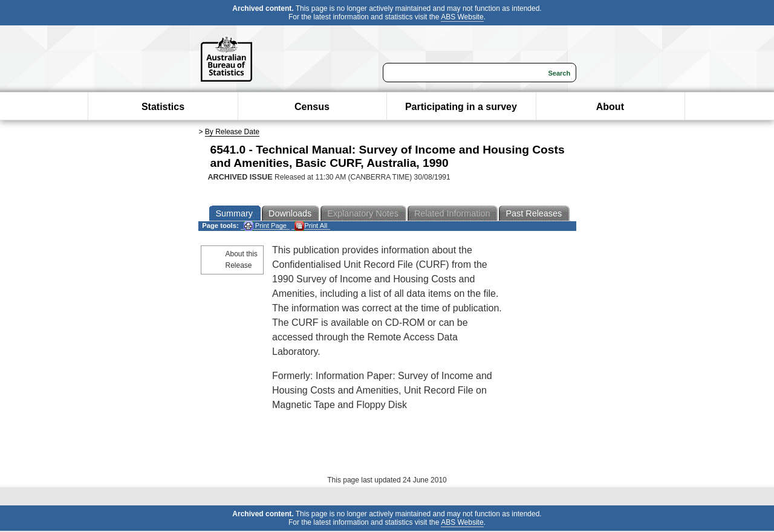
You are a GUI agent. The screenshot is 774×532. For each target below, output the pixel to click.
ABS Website (462, 17)
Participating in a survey (461, 107)
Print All (311, 226)
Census (312, 107)
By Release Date (232, 132)
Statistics (163, 107)
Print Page (265, 226)
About (610, 107)
